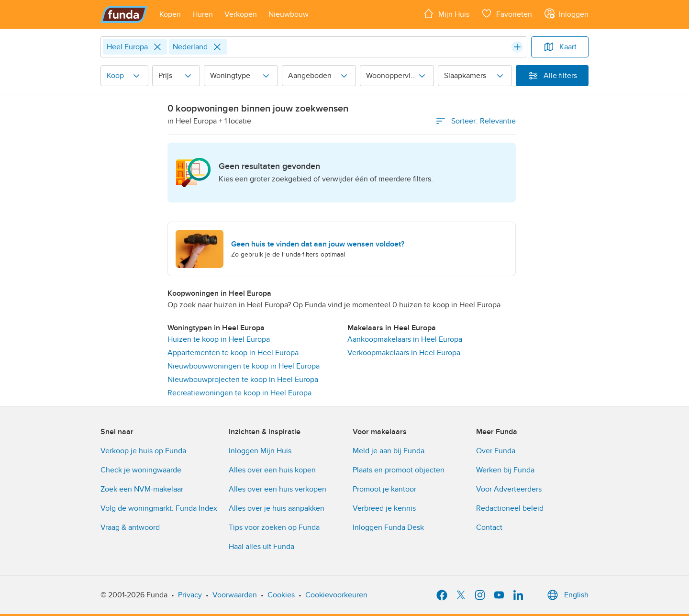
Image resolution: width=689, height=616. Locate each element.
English (567, 595)
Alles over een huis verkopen (278, 489)
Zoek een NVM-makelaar (142, 489)
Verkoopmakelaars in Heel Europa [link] (404, 353)
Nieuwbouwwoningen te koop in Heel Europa (244, 366)
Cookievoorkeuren (336, 595)
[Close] (157, 47)
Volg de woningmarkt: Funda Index (159, 508)
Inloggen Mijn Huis (260, 451)
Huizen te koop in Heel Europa (219, 339)
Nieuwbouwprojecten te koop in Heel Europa (243, 380)
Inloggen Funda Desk (388, 527)
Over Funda (496, 451)
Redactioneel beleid (510, 508)
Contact (489, 527)
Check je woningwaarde (141, 470)
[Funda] (124, 14)
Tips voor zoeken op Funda (274, 527)
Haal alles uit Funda (261, 547)
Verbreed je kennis (384, 508)
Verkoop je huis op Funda (143, 451)
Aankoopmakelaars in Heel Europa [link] (405, 339)
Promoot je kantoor (384, 489)
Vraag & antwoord (130, 527)
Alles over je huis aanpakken (277, 508)
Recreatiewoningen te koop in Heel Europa (239, 393)
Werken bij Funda (505, 470)
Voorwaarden (235, 595)
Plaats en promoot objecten (399, 470)
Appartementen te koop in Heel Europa (233, 353)
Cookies (281, 595)
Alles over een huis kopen (272, 470)
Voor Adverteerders (509, 489)
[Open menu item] (170, 14)
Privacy (190, 595)
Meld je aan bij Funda (389, 451)
